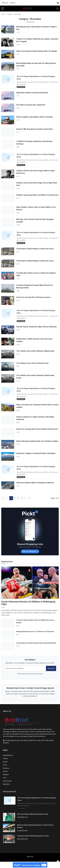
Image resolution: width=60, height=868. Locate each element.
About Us (5, 3)
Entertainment (8, 755)
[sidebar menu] (3, 9)
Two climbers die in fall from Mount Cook (32, 363)
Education (6, 784)
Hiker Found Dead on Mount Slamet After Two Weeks (37, 51)
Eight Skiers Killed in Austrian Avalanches (32, 93)
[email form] (25, 668)
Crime (5, 765)
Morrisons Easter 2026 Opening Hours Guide (33, 814)
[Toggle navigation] (57, 9)
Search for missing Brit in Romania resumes (33, 297)
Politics (5, 758)
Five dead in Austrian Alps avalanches (31, 105)
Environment (7, 781)
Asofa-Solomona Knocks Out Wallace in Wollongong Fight (28, 603)
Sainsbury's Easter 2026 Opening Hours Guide (33, 836)
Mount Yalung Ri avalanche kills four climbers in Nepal (37, 441)
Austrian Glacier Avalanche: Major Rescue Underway (36, 327)
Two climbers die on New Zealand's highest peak (35, 351)
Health (5, 771)
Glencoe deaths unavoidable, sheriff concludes (35, 117)
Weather (6, 775)
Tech (5, 778)
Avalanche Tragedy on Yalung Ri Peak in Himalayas (36, 453)
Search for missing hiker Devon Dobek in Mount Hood (37, 429)
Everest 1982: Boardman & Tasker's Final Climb (34, 129)
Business (6, 768)
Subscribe (51, 668)
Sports (5, 762)
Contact (13, 3)
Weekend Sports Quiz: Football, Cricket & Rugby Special (30, 688)
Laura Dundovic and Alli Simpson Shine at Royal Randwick (36, 643)
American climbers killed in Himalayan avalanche (35, 483)
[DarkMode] (58, 3)
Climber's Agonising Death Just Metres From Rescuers (38, 195)
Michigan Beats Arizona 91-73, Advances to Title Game (35, 632)
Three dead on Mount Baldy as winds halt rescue (35, 249)
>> (29, 498)
